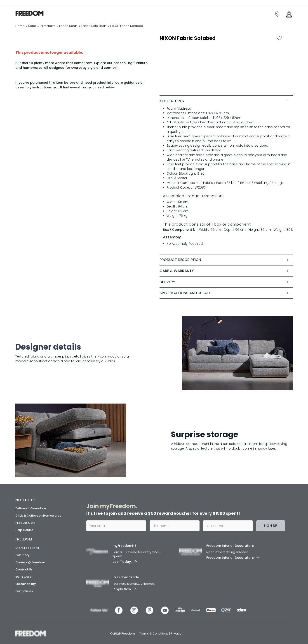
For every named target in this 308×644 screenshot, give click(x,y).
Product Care (25, 523)
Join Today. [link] (122, 562)
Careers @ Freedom (30, 562)
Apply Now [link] (122, 589)
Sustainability (26, 584)
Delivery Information (31, 508)
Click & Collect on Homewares (38, 516)
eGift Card (23, 577)
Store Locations (27, 548)
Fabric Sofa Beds (94, 26)
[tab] (226, 101)
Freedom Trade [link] (126, 577)
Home (20, 26)
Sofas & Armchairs (42, 26)
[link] (36, 13)
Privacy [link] (176, 634)
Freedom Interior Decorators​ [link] (230, 546)
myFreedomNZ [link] (124, 546)
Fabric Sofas (68, 26)
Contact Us (24, 569)
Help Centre (24, 530)
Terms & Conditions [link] (154, 634)
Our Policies (24, 591)
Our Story (22, 555)
